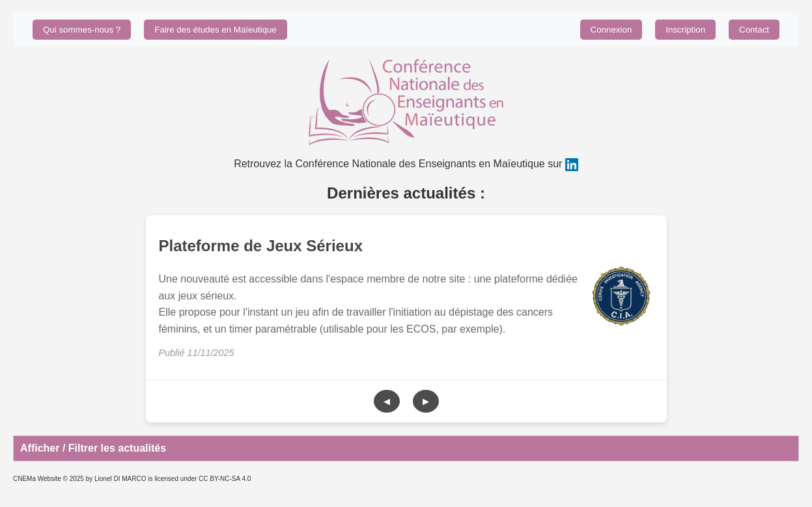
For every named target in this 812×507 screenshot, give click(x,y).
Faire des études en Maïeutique (215, 30)
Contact (754, 30)
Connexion (611, 30)
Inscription (685, 30)
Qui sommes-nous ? (82, 30)
